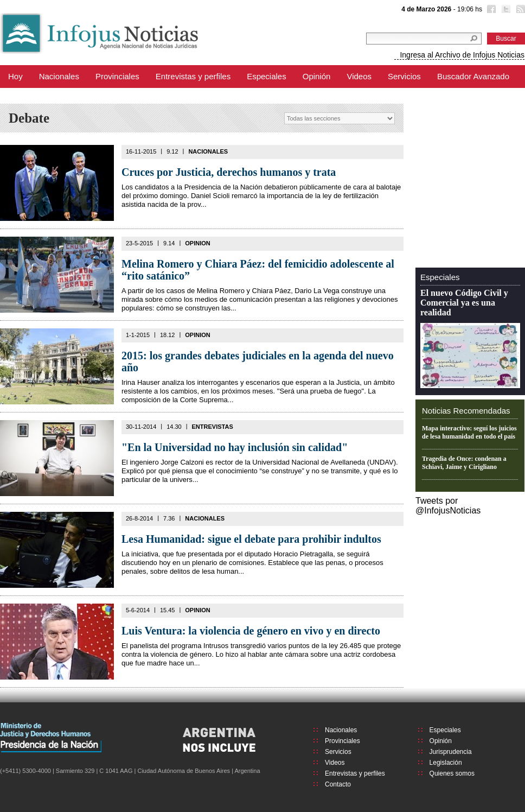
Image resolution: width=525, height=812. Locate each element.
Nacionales (59, 76)
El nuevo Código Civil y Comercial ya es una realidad (464, 303)
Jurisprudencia (451, 752)
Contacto (338, 784)
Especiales (267, 76)
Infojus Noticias (108, 33)
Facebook (490, 10)
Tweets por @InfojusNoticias (448, 506)
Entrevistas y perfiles (193, 76)
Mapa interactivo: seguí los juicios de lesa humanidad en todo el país (469, 432)
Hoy (15, 76)
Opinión (317, 76)
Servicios (404, 76)
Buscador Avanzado (473, 76)
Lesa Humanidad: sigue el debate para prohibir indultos (251, 539)
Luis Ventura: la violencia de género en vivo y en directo (251, 631)
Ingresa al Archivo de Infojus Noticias (462, 55)
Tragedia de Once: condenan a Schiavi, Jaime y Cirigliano (464, 463)
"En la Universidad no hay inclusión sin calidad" (235, 447)
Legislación (446, 763)
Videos (359, 76)
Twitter (505, 10)
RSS (520, 10)
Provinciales (117, 76)
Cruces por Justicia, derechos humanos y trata (229, 172)
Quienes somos (452, 773)
